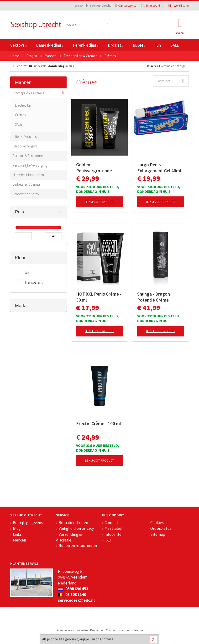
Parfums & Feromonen (29, 156)
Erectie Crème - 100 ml (99, 423)
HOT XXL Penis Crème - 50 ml (99, 297)
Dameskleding (50, 45)
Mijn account (151, 6)
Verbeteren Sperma (26, 184)
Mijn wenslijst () (177, 6)
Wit (27, 273)
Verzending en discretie (70, 537)
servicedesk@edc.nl (76, 600)
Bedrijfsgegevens (28, 523)
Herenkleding (86, 45)
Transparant (34, 282)
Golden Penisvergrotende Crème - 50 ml (94, 168)
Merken (19, 540)
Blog (17, 528)
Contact (111, 523)
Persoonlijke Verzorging (30, 165)
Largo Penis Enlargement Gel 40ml (159, 168)
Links (17, 534)
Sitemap (158, 534)
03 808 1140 (72, 595)
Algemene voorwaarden (72, 630)
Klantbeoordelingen (132, 630)
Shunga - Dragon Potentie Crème (154, 297)
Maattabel (113, 528)
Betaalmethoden (73, 523)
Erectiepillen (24, 105)
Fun (158, 45)
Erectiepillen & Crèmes (28, 93)
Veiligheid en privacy (76, 528)
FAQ (108, 540)
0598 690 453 (73, 589)
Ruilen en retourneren (78, 546)
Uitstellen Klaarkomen (28, 175)
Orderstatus (161, 528)
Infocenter (114, 534)
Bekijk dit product (99, 202)
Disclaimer (97, 630)
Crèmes (20, 115)
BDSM (139, 45)
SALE (175, 45)
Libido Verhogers (25, 146)
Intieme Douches (25, 137)
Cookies (157, 523)
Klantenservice (126, 6)
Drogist (116, 45)
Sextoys (18, 45)
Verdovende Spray (26, 194)
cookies (108, 639)
